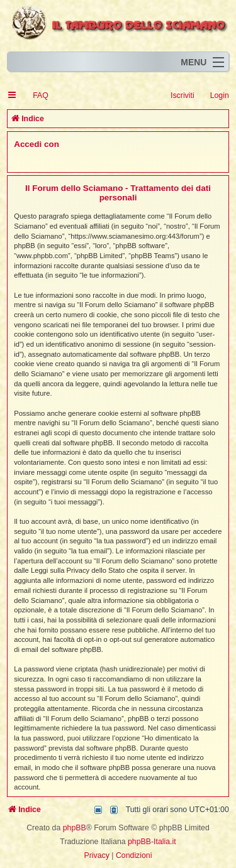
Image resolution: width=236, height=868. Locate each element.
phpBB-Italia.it (152, 842)
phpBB (75, 828)
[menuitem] (35, 96)
